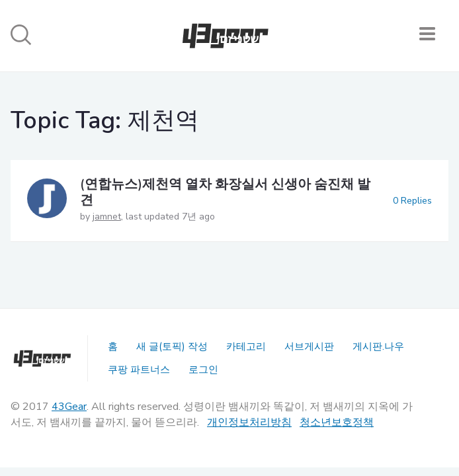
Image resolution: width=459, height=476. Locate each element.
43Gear (69, 407)
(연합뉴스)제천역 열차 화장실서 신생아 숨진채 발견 (225, 192)
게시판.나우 (378, 346)
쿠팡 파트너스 (139, 370)
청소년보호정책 (337, 422)
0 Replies (412, 201)
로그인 (203, 370)
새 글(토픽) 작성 (172, 346)
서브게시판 (309, 346)
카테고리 (246, 346)
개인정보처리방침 (249, 422)
